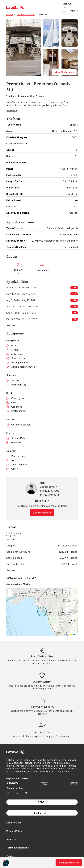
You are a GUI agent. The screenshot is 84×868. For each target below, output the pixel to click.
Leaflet (73, 634)
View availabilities (69, 863)
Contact (11, 856)
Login (70, 11)
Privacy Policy (14, 831)
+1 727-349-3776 (49, 495)
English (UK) (41, 813)
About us (11, 839)
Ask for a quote (42, 512)
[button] (70, 4)
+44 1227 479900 (49, 491)
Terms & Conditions (18, 848)
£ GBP (41, 802)
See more (11, 325)
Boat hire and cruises (26, 15)
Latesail (10, 15)
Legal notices (14, 822)
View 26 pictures (64, 72)
